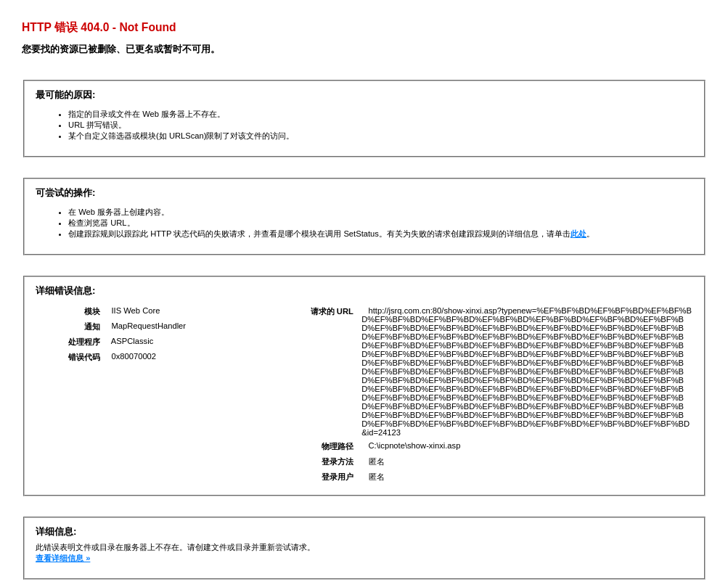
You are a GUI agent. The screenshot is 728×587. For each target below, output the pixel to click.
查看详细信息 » (63, 558)
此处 (578, 234)
